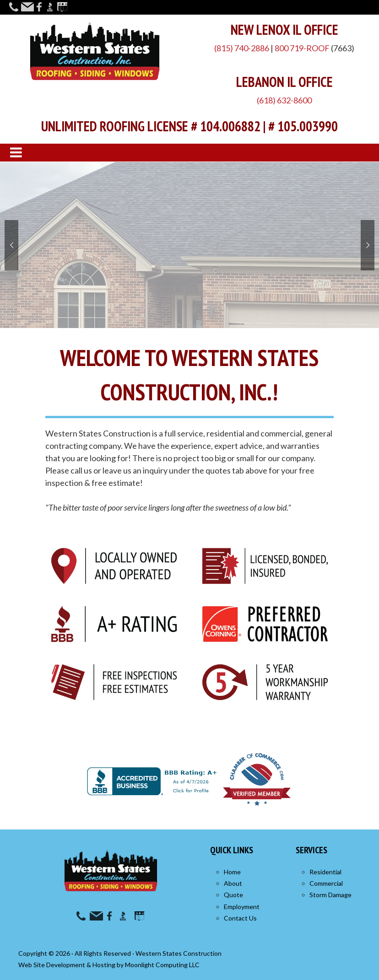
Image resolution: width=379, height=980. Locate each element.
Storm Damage (330, 895)
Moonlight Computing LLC (162, 965)
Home (232, 872)
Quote (233, 895)
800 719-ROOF (302, 48)
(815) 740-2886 (242, 48)
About (233, 883)
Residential (325, 872)
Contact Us (240, 918)
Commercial (326, 883)
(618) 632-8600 (284, 100)
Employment (242, 907)
